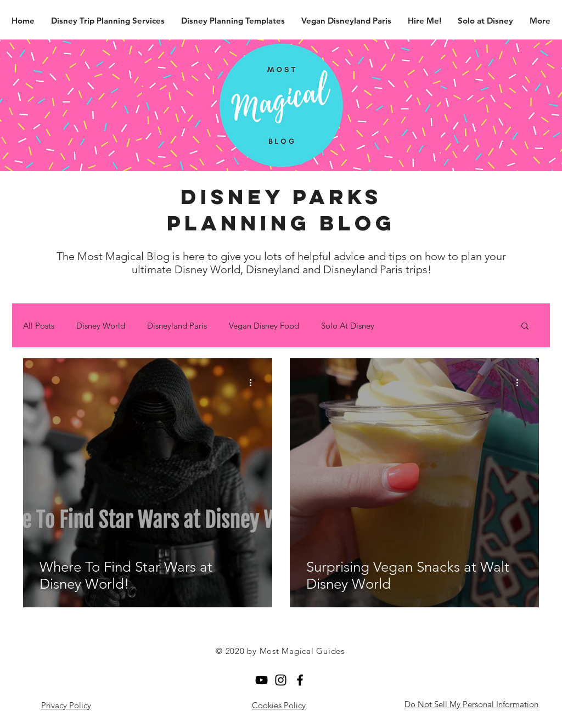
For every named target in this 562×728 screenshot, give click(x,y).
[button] (525, 327)
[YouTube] (262, 680)
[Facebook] (300, 680)
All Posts (39, 326)
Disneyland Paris (177, 326)
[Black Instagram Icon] (281, 680)
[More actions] (254, 382)
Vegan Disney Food (264, 326)
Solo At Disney (348, 326)
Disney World (101, 326)
